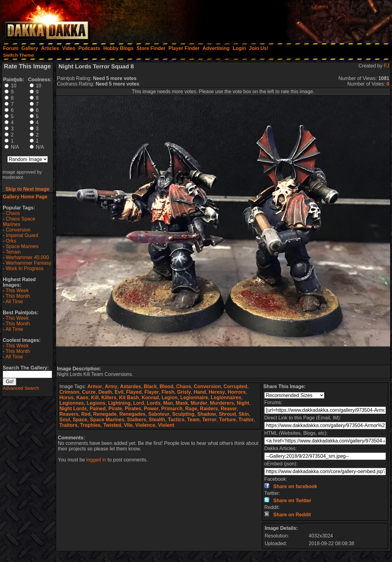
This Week (17, 291)
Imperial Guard (22, 235)
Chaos (13, 213)
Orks (11, 241)
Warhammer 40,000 (27, 257)
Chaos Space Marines (19, 222)
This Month (18, 296)
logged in (96, 460)
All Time (14, 302)
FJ (386, 66)
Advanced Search (21, 388)
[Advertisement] (310, 20)
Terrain (13, 252)
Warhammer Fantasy (29, 263)
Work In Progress (25, 268)
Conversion (18, 230)
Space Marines (22, 246)
